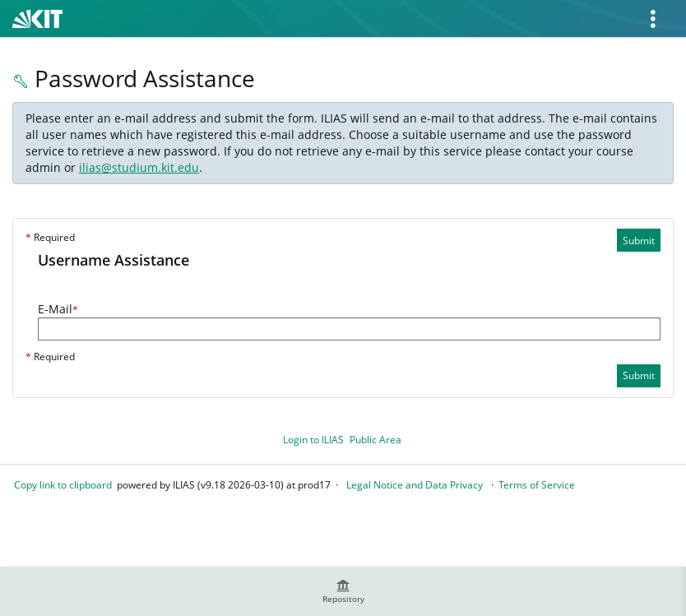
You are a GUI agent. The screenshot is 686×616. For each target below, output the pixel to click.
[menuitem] (343, 591)
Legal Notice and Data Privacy (415, 485)
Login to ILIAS (313, 440)
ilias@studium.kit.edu (139, 167)
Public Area (375, 440)
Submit (639, 241)
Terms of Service (537, 485)
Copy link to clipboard (63, 485)
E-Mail (58, 309)
